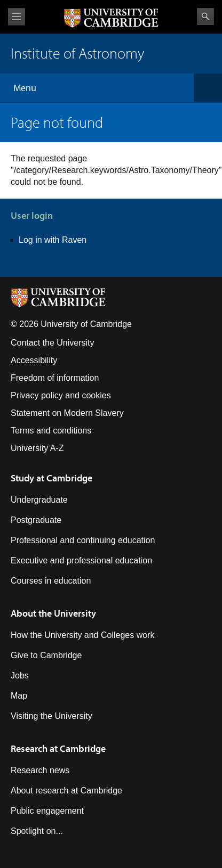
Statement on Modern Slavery (67, 413)
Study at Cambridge (51, 478)
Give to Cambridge (46, 655)
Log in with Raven (53, 240)
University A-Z (37, 448)
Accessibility (34, 360)
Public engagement (47, 811)
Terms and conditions (51, 431)
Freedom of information (55, 378)
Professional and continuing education (83, 540)
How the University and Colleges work (82, 635)
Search (205, 17)
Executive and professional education (81, 560)
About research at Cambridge (66, 791)
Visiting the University (51, 716)
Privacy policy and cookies (61, 395)
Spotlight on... (37, 831)
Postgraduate (36, 520)
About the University (53, 613)
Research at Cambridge (58, 748)
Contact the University (53, 343)
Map (19, 696)
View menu (17, 17)
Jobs (20, 675)
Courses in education (51, 581)
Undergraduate (39, 500)
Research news (40, 770)
